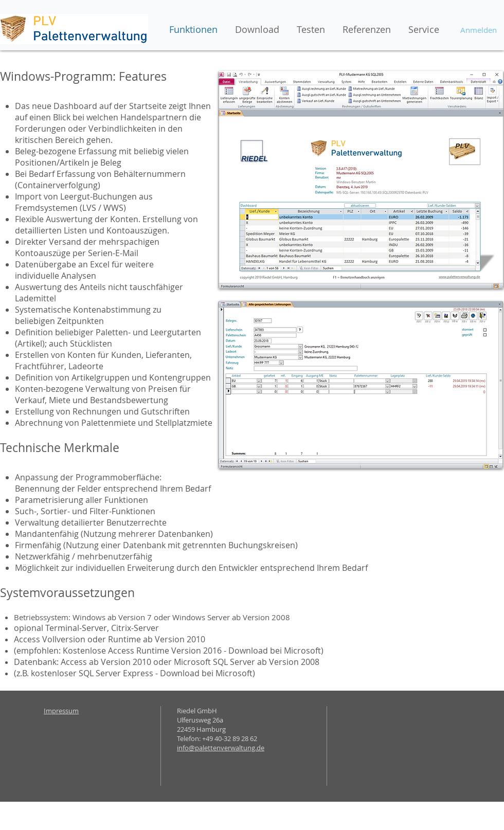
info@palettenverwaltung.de (221, 748)
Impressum (61, 711)
